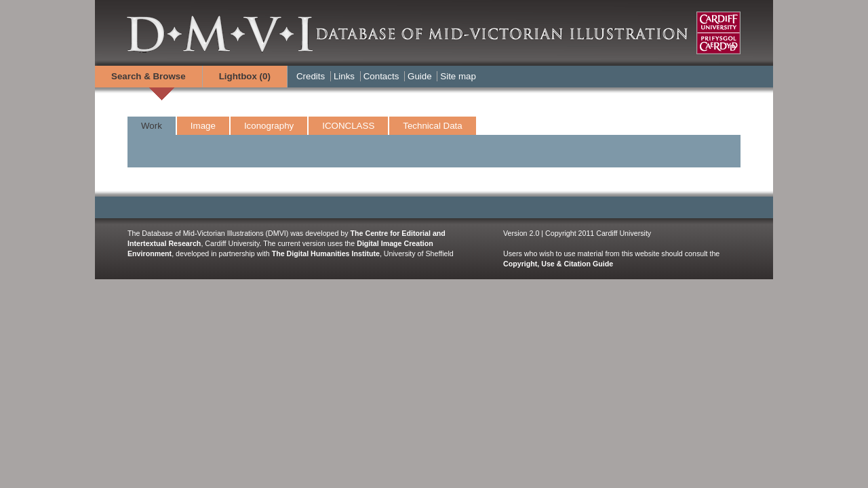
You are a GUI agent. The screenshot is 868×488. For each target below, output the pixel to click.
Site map (458, 76)
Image (203, 126)
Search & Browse (149, 76)
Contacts (381, 76)
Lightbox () (245, 76)
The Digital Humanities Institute (326, 253)
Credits (311, 76)
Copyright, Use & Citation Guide (558, 264)
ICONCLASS (348, 126)
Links (344, 76)
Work (152, 126)
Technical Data (432, 126)
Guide (420, 76)
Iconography (269, 126)
